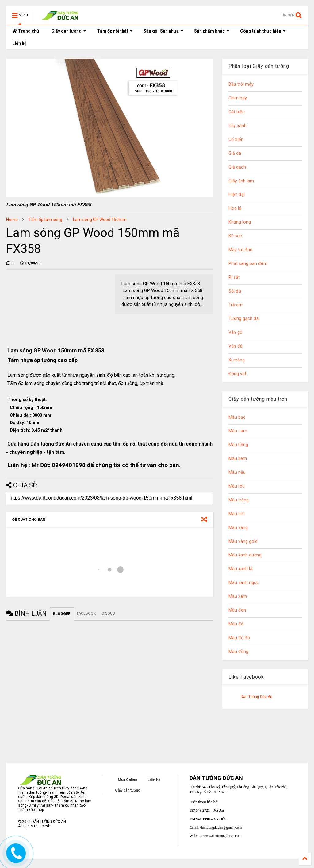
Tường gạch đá (244, 319)
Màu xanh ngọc (244, 583)
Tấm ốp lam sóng (45, 220)
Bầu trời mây (241, 84)
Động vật (237, 374)
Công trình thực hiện (263, 31)
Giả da (235, 153)
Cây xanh (237, 126)
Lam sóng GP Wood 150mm (100, 220)
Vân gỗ (235, 332)
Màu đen (237, 610)
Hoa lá (235, 208)
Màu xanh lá (240, 569)
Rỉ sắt (234, 277)
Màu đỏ (236, 624)
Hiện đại (237, 195)
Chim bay (238, 98)
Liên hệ (19, 43)
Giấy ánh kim (241, 181)
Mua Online (128, 780)
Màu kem (238, 459)
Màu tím (237, 514)
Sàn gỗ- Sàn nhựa (163, 31)
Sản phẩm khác (212, 31)
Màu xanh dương (245, 555)
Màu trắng (239, 500)
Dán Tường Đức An (257, 697)
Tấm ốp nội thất (115, 31)
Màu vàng (238, 528)
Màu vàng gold (243, 541)
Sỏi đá (235, 291)
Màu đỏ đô (239, 638)
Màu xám (238, 596)
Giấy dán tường (69, 31)
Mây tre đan (240, 250)
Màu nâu (237, 472)
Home (12, 220)
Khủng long (240, 222)
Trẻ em (235, 305)
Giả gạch (237, 167)
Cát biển (237, 112)
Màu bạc (237, 417)
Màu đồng (238, 652)
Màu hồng (238, 445)
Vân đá (235, 346)
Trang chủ (26, 31)
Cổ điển (236, 140)
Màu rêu (237, 486)
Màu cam (238, 431)
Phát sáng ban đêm (248, 264)
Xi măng (237, 360)
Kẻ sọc (235, 236)
